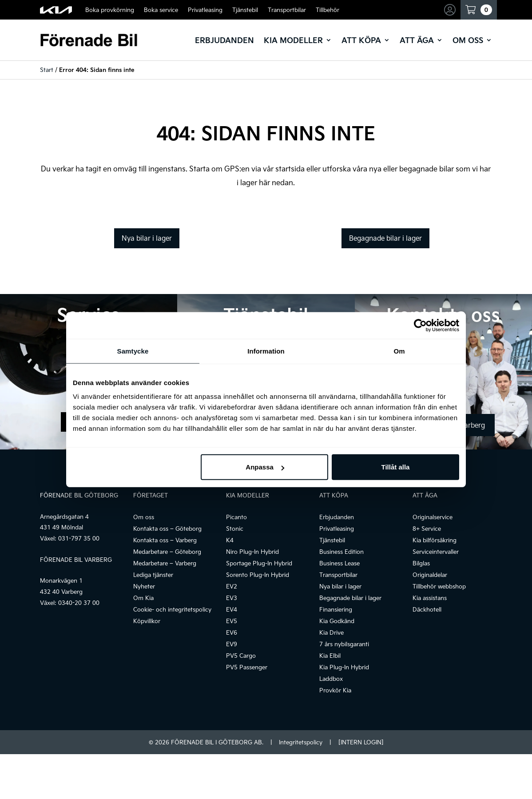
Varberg (472, 425)
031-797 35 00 (79, 538)
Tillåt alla (395, 467)
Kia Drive (332, 632)
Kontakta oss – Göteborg (167, 529)
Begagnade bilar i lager (385, 238)
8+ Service (427, 529)
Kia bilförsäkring (435, 540)
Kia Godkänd (337, 621)
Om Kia (143, 598)
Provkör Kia (335, 690)
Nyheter (144, 586)
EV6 (232, 632)
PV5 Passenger (247, 667)
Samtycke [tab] (133, 351)
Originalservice (433, 517)
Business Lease (339, 563)
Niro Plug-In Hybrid (252, 552)
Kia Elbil (330, 656)
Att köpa (361, 40)
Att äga (417, 40)
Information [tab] (266, 351)
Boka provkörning (110, 10)
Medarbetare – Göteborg (167, 552)
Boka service (161, 10)
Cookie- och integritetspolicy (172, 609)
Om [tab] (399, 351)
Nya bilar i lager (147, 238)
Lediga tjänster (153, 575)
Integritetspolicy (301, 742)
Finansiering (336, 609)
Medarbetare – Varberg (165, 563)
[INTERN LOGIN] (361, 742)
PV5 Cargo (241, 656)
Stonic (235, 529)
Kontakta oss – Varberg (165, 540)
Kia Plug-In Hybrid (344, 667)
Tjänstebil (245, 10)
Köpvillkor (147, 621)
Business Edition (341, 552)
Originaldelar (430, 575)
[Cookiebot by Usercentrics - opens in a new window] (420, 325)
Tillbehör (328, 10)
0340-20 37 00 (79, 603)
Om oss (468, 40)
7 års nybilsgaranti (344, 644)
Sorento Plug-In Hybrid (258, 575)
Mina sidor (451, 10)
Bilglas (421, 563)
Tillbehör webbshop (439, 586)
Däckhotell (427, 609)
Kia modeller (293, 40)
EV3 (232, 598)
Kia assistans (430, 598)
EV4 (232, 609)
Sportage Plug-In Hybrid (259, 563)
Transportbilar (287, 10)
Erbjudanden (224, 40)
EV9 (232, 644)
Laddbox (331, 679)
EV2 (232, 586)
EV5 (232, 621)
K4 (230, 540)
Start (47, 70)
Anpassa (265, 467)
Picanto (236, 517)
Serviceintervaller (436, 552)
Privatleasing (205, 10)
